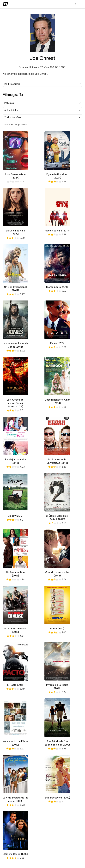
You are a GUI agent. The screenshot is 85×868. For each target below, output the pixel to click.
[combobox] (42, 84)
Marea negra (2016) (57, 287)
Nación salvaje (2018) (57, 231)
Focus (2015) (57, 343)
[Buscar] (75, 4)
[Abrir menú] (80, 4)
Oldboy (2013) (15, 516)
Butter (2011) (57, 629)
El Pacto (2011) (15, 685)
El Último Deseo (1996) (15, 854)
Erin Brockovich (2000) (57, 798)
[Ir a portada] (5, 4)
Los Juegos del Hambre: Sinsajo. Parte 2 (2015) (15, 403)
